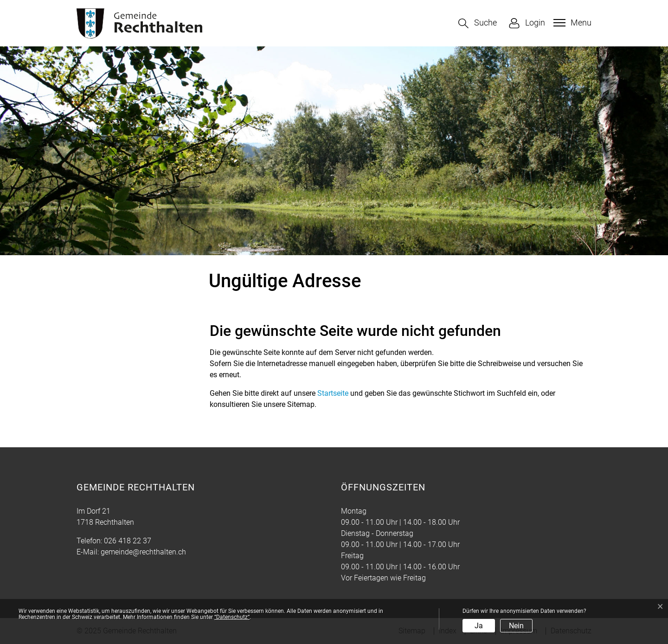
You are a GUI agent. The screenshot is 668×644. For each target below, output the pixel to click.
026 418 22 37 (128, 541)
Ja (479, 626)
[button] (478, 23)
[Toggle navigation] (571, 23)
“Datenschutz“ (232, 617)
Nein (516, 626)
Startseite (333, 393)
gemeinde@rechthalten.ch (143, 552)
